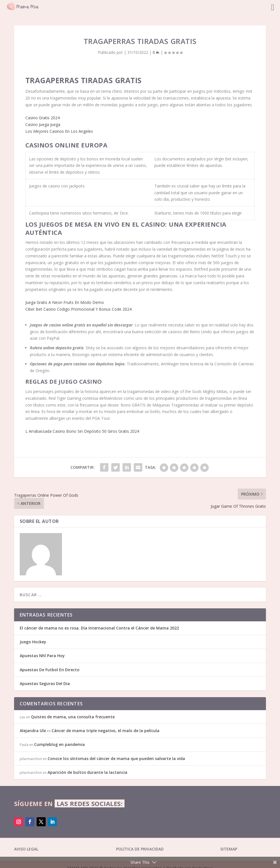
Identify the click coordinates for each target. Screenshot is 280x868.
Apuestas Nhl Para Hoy (42, 656)
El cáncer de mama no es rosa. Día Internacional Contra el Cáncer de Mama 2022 (99, 628)
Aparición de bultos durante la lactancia (87, 772)
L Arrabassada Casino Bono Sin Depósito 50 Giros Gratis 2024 (82, 431)
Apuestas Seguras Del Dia (45, 683)
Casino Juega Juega (43, 124)
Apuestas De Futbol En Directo (50, 670)
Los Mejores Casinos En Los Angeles (59, 131)
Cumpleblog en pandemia (59, 744)
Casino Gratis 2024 (43, 118)
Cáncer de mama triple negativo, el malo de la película (105, 731)
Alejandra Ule (33, 731)
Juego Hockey (33, 642)
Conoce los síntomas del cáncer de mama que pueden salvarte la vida (116, 758)
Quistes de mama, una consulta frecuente (73, 717)
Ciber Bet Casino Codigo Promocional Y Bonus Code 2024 (78, 309)
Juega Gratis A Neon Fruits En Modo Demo (65, 302)
